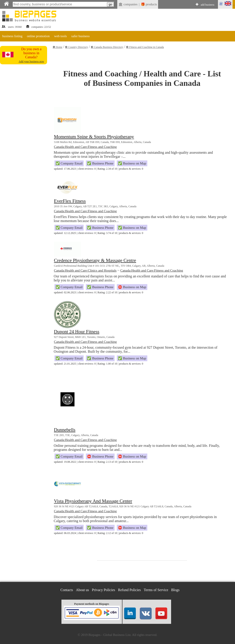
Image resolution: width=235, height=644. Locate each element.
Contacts (67, 590)
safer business (81, 36)
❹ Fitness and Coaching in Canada (145, 47)
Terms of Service (156, 590)
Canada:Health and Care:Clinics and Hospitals (85, 270)
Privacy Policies (104, 590)
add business (208, 5)
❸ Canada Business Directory (107, 47)
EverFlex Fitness (70, 201)
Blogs (175, 590)
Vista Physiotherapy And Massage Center (93, 501)
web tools (60, 36)
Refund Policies (129, 590)
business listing (12, 36)
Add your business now (31, 61)
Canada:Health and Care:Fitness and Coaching (85, 147)
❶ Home (58, 47)
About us (83, 590)
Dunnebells (65, 430)
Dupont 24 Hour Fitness (77, 332)
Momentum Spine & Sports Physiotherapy (94, 137)
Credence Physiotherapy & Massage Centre (95, 260)
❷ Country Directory (76, 47)
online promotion (38, 36)
